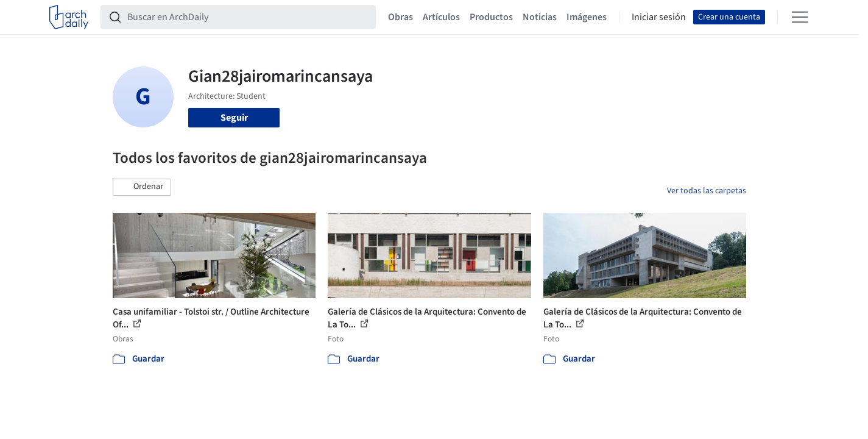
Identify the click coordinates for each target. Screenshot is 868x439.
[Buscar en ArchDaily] (248, 17)
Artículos (441, 17)
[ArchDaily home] (69, 17)
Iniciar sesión (659, 17)
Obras (400, 17)
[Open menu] (800, 17)
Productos (491, 17)
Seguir (234, 118)
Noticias (540, 17)
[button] (142, 187)
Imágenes (587, 17)
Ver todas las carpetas (707, 191)
